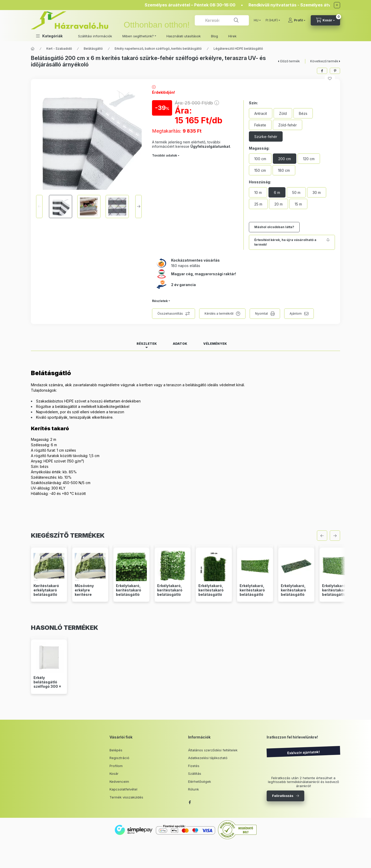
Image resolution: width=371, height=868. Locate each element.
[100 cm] (260, 159)
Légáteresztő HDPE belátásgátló (238, 49)
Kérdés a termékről (219, 313)
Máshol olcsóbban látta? (274, 227)
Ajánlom (296, 313)
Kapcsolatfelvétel (123, 789)
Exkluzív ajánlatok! (303, 752)
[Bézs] (303, 113)
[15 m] (298, 204)
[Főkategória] (33, 49)
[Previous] (39, 207)
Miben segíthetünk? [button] (138, 36)
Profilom (116, 766)
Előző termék (290, 61)
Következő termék (324, 61)
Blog (214, 36)
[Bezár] (337, 5)
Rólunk (193, 789)
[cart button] (325, 20)
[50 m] (296, 192)
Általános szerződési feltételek (213, 750)
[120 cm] (309, 159)
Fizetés (194, 766)
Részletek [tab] (147, 344)
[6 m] (277, 192)
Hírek (232, 36)
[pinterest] (335, 71)
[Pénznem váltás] (272, 20)
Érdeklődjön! (163, 92)
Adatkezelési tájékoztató (208, 758)
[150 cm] (260, 170)
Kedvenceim (119, 781)
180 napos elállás (186, 266)
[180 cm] (284, 170)
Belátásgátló (93, 49)
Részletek (160, 301)
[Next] (138, 207)
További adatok (165, 155)
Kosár (114, 774)
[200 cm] (285, 159)
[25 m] (258, 204)
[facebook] (322, 71)
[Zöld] (283, 113)
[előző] (322, 536)
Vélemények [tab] (215, 344)
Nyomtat (262, 313)
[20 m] (279, 204)
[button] (49, 36)
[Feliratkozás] (292, 242)
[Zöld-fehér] (288, 125)
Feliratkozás (283, 796)
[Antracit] (261, 113)
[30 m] (317, 192)
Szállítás (195, 774)
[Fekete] (260, 125)
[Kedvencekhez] (330, 79)
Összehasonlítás (170, 313)
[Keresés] (236, 20)
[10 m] (258, 192)
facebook (190, 802)
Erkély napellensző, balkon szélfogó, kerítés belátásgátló (158, 49)
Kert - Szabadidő (59, 49)
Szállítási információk (95, 36)
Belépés (116, 750)
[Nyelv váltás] (256, 20)
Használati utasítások (184, 36)
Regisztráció (119, 758)
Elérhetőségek (200, 781)
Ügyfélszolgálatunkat (210, 146)
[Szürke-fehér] (266, 136)
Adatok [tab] (180, 344)
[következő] (335, 536)
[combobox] (222, 20)
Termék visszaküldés (126, 797)
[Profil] (297, 20)
